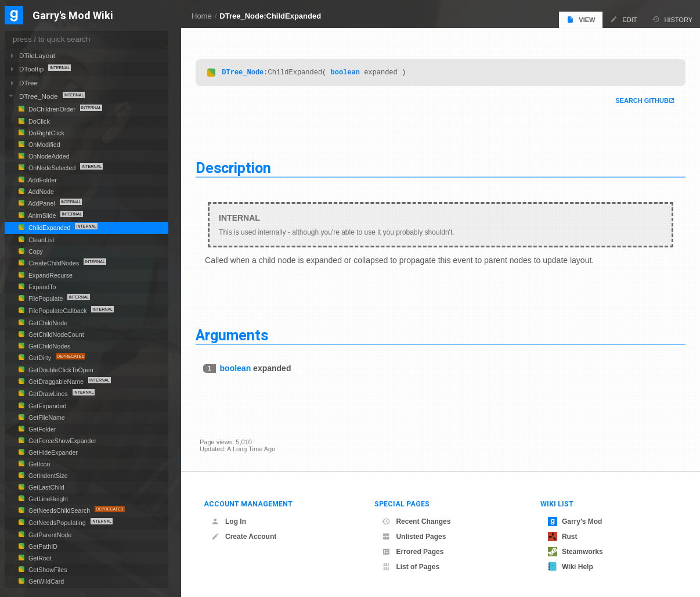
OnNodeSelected (52, 168)
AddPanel (42, 203)
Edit (623, 19)
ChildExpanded (49, 228)
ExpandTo (42, 287)
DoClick (38, 121)
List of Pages (411, 567)
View (581, 19)
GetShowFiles (47, 570)
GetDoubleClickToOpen (60, 370)
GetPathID (42, 546)
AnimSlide (42, 215)
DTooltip (32, 69)
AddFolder (42, 180)
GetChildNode (47, 323)
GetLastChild (46, 487)
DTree (28, 83)
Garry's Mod (575, 522)
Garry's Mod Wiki (73, 16)
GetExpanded (46, 406)
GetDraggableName (56, 382)
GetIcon (38, 464)
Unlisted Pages (414, 537)
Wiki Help (571, 567)
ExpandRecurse (50, 275)
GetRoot (39, 558)
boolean (349, 72)
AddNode (40, 192)
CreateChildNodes (54, 263)
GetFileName (46, 418)
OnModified (44, 145)
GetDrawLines (48, 394)
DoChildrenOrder (52, 109)
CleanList (41, 240)
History (673, 19)
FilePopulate (46, 298)
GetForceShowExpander (62, 441)
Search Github (638, 101)
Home (202, 16)
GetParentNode (49, 535)
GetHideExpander (52, 452)
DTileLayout (37, 55)
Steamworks (575, 552)
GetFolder (42, 429)
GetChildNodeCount (55, 335)
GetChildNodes (48, 346)
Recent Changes (416, 522)
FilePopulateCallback (57, 311)
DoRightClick (46, 133)
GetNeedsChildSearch (59, 510)
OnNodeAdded (48, 156)
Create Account (244, 537)
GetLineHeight (47, 499)
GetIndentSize (47, 476)
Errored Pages (413, 552)
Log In (229, 522)
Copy (35, 251)
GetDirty (40, 358)
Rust (563, 537)
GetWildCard (45, 581)
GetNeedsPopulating (57, 523)
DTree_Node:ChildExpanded (270, 16)
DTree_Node (247, 72)
